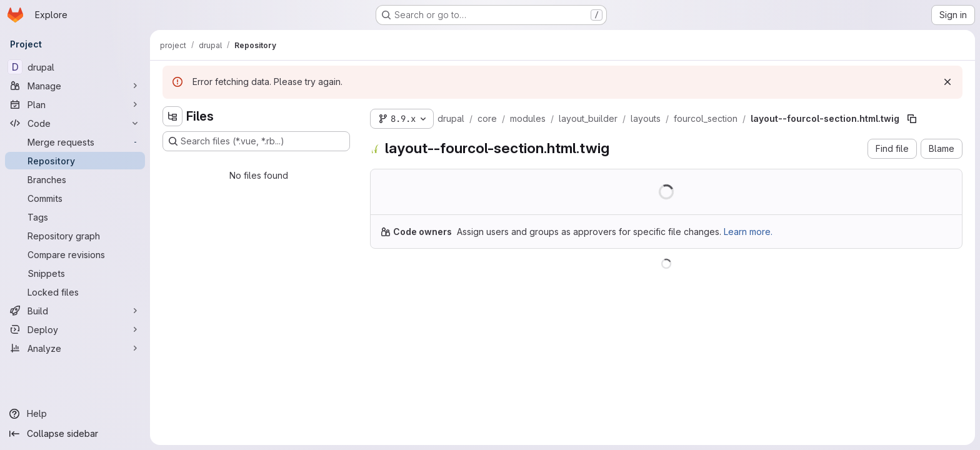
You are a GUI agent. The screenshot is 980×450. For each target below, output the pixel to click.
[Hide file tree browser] (172, 116)
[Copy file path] (912, 119)
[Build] (75, 311)
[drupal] (75, 67)
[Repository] (75, 161)
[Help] (75, 414)
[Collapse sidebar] (75, 434)
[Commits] (75, 198)
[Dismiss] (947, 82)
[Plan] (75, 104)
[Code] (75, 123)
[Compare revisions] (75, 254)
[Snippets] (75, 273)
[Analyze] (75, 348)
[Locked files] (75, 292)
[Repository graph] (75, 236)
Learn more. (748, 232)
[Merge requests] (75, 142)
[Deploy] (75, 329)
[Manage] (75, 86)
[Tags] (75, 217)
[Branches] (75, 179)
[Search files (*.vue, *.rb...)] (256, 141)
